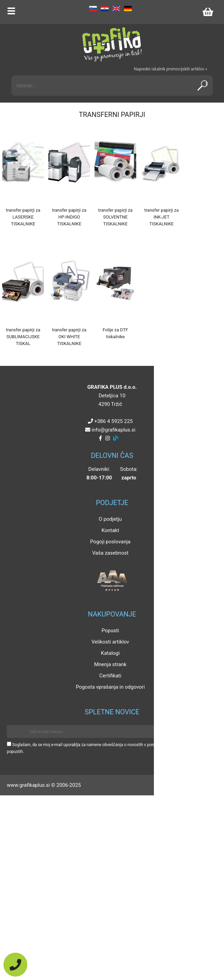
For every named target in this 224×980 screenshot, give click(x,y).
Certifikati (110, 676)
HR (105, 9)
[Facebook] (100, 438)
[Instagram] (108, 438)
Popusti (110, 631)
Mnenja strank (110, 664)
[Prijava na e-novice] (207, 731)
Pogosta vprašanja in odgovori (110, 687)
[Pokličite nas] (15, 965)
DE (128, 9)
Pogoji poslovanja (110, 542)
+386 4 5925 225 (114, 421)
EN (116, 9)
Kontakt (110, 530)
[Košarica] (208, 12)
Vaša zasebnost (110, 553)
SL (93, 9)
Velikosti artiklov (110, 642)
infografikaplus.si (114, 430)
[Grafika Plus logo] (112, 44)
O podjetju (110, 519)
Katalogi (110, 653)
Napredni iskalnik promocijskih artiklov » (171, 69)
